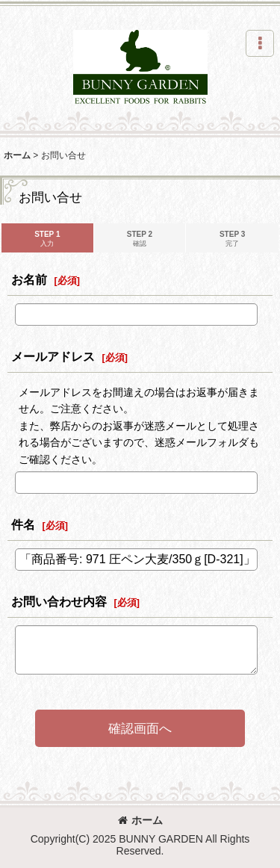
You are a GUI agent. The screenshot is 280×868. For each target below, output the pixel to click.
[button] (260, 43)
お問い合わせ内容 (59, 601)
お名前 (29, 279)
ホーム (140, 820)
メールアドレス (53, 356)
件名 (23, 524)
